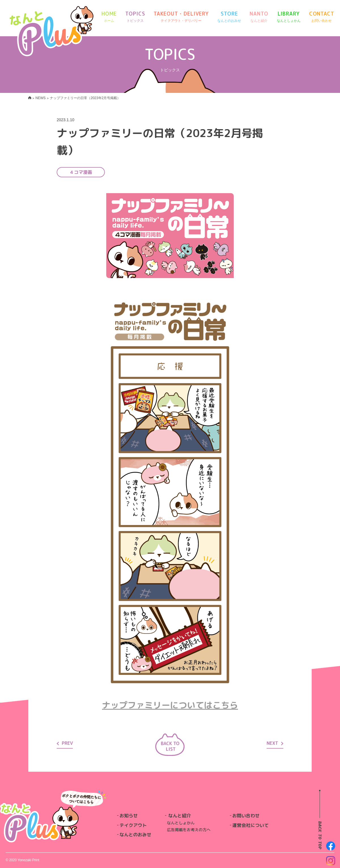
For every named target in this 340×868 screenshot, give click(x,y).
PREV (65, 743)
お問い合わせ (246, 816)
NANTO (259, 17)
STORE (229, 17)
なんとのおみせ (135, 835)
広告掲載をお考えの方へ (189, 830)
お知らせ (129, 816)
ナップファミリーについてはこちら (170, 705)
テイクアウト (133, 825)
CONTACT (322, 17)
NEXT (275, 743)
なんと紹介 (180, 816)
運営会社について (250, 825)
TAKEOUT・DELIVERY (181, 17)
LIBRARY (289, 17)
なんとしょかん (181, 823)
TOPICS (135, 17)
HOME (109, 17)
